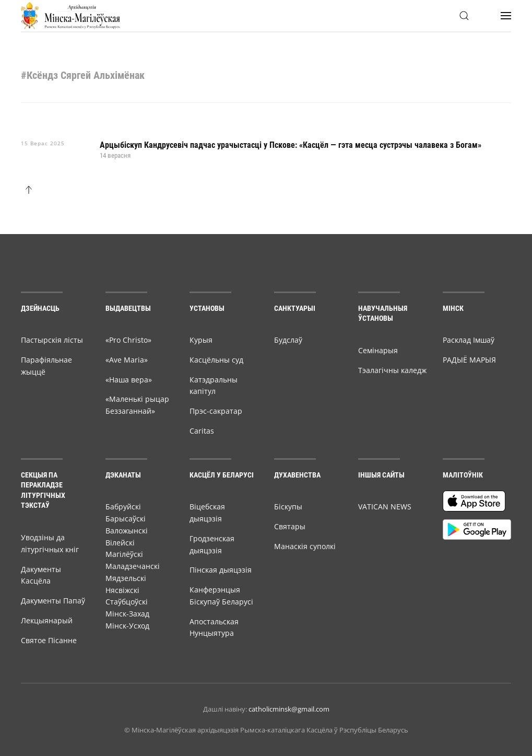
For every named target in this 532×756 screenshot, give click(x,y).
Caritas (202, 431)
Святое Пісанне (49, 640)
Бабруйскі (123, 507)
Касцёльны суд (216, 360)
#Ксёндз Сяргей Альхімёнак (83, 75)
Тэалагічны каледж (392, 370)
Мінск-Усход (127, 626)
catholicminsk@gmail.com (289, 709)
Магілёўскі (124, 554)
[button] (464, 16)
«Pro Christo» (128, 340)
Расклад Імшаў (469, 340)
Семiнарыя (378, 350)
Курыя (201, 340)
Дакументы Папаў (53, 601)
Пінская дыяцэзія (221, 570)
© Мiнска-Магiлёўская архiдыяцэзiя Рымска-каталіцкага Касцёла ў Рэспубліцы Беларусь (266, 730)
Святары (290, 526)
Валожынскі (127, 531)
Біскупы (288, 507)
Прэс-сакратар (216, 411)
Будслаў (288, 340)
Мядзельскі (126, 578)
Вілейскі (120, 543)
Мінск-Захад (127, 614)
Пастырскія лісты (52, 340)
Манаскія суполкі (305, 546)
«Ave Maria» (127, 360)
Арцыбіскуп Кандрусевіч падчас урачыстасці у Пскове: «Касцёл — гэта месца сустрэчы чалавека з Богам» (291, 145)
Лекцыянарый (47, 620)
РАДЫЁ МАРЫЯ (469, 360)
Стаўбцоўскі (127, 602)
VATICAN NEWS (385, 507)
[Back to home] (70, 16)
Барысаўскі (126, 519)
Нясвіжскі (122, 590)
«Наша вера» (129, 380)
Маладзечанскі (133, 566)
